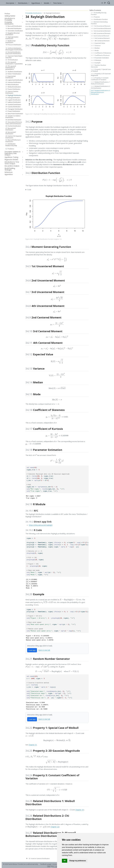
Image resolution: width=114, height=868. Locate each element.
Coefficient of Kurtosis (100, 55)
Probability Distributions (34, 13)
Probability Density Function (99, 14)
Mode (95, 50)
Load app (32, 650)
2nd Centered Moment (100, 36)
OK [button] (65, 861)
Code (29, 64)
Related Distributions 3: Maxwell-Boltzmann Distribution (101, 92)
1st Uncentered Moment (101, 26)
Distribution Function (99, 19)
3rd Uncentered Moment (101, 31)
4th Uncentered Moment (101, 33)
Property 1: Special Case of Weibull (101, 70)
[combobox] (109, 3)
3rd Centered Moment (100, 38)
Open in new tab (44, 650)
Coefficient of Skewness (101, 53)
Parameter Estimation (100, 58)
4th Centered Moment (100, 41)
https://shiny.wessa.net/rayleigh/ (41, 525)
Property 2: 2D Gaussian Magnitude (101, 74)
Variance (96, 46)
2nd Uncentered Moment (101, 28)
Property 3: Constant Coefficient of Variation (100, 79)
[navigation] (22, 16)
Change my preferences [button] (78, 861)
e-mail (49, 864)
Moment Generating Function (99, 23)
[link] (11, 3)
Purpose (95, 17)
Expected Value (98, 43)
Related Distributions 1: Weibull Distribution (101, 83)
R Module (96, 60)
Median (95, 48)
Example (96, 63)
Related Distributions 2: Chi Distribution (101, 87)
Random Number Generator (99, 66)
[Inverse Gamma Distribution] (38, 859)
